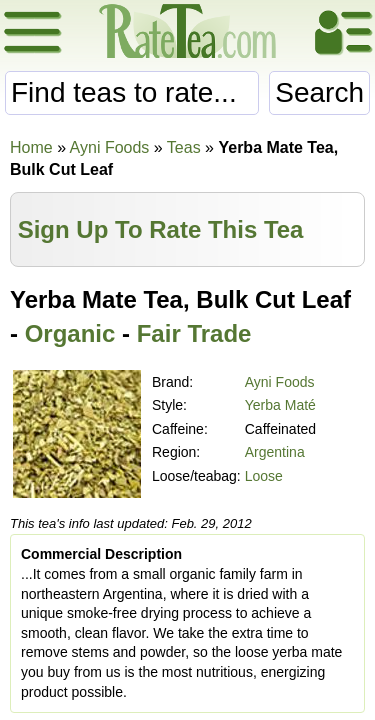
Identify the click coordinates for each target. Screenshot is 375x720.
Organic (70, 333)
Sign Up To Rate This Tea (161, 229)
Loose (264, 476)
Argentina (275, 452)
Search (319, 92)
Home (31, 147)
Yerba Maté (280, 405)
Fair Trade (194, 333)
